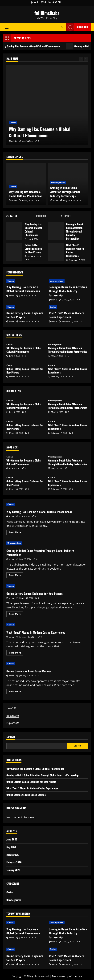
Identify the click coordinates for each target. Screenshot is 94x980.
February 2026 (14, 862)
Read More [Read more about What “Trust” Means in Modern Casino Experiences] (16, 653)
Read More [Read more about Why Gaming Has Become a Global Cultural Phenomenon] (16, 533)
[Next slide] (86, 59)
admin (14, 141)
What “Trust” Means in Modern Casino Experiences (56, 252)
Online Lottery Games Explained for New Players (14, 252)
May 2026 (11, 847)
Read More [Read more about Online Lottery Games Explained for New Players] (16, 615)
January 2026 (13, 870)
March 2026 (13, 855)
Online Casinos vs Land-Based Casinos (29, 671)
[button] (7, 27)
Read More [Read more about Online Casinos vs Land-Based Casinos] (16, 692)
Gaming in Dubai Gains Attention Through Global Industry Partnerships (65, 192)
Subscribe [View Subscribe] (77, 27)
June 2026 (12, 839)
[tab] (20, 217)
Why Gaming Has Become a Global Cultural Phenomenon (40, 132)
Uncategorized (58, 182)
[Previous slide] (81, 59)
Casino (13, 123)
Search (11, 737)
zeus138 (11, 708)
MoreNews (59, 976)
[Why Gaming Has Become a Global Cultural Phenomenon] (47, 105)
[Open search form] (63, 27)
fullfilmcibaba (47, 13)
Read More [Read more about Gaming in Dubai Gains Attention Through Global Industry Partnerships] (16, 576)
